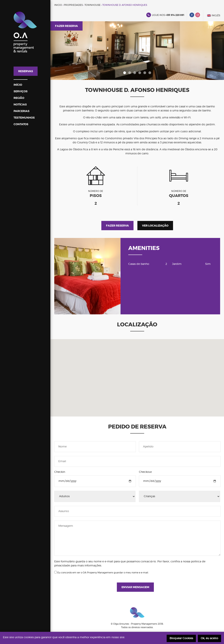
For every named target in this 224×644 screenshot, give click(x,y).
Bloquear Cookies (181, 638)
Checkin (60, 472)
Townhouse (93, 5)
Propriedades (73, 5)
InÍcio (18, 85)
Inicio (58, 5)
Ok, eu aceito (209, 638)
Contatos (21, 124)
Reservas (26, 71)
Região (19, 98)
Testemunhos (24, 118)
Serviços (21, 92)
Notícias (20, 105)
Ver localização (155, 226)
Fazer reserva (66, 26)
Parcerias (22, 111)
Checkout (145, 472)
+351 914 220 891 (175, 15)
